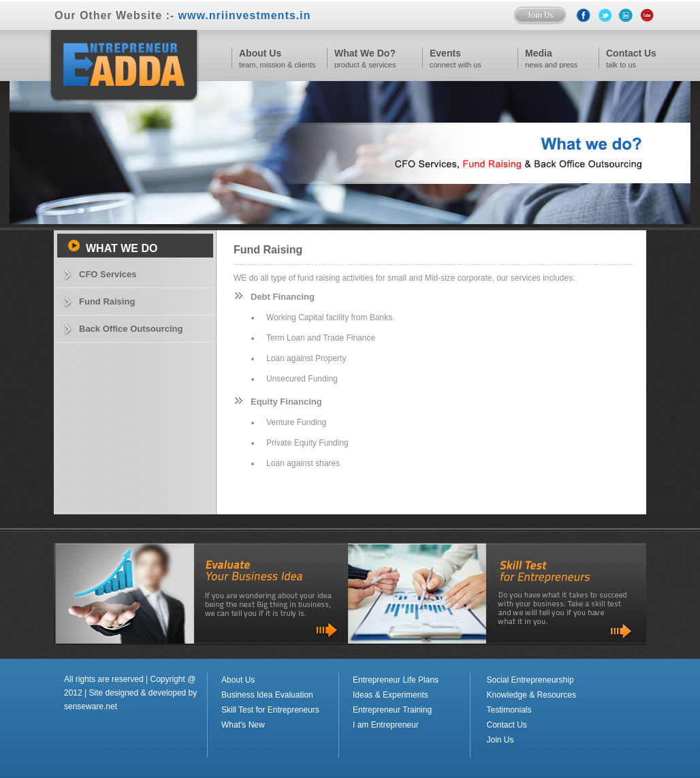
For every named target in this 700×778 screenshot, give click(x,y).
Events (445, 53)
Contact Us (507, 725)
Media (539, 53)
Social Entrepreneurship (530, 680)
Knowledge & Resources (531, 695)
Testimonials (509, 710)
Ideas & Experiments (391, 695)
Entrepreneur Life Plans (396, 680)
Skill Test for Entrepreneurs (270, 710)
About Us (260, 53)
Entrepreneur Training (392, 710)
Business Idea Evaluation (267, 695)
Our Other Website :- (182, 15)
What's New (243, 725)
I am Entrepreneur (386, 725)
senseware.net (91, 706)
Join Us (500, 740)
